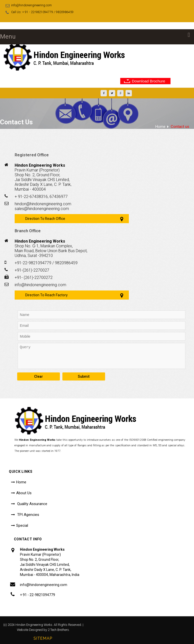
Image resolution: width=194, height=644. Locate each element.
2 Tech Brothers (58, 630)
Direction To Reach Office (45, 219)
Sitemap (43, 638)
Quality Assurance (32, 504)
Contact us (180, 127)
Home (160, 127)
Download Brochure (149, 81)
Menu (8, 37)
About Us (24, 493)
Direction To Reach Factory (46, 295)
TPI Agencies (28, 515)
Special (22, 525)
